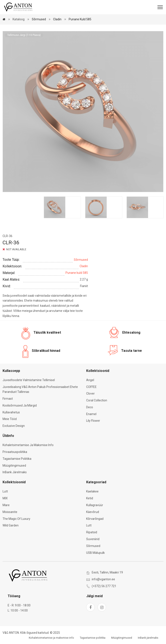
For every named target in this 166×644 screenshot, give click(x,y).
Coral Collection (97, 400)
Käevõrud (93, 512)
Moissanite (10, 512)
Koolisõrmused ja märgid (20, 405)
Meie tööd (10, 419)
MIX (5, 498)
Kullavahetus (11, 412)
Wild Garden (11, 525)
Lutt (5, 491)
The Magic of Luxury (16, 519)
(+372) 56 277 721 (104, 586)
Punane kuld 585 (80, 19)
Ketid (90, 498)
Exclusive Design (14, 426)
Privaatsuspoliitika (15, 452)
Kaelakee (92, 491)
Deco (90, 407)
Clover (90, 393)
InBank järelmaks (15, 472)
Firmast (8, 399)
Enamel (91, 414)
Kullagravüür (95, 505)
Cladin (57, 19)
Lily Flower (93, 421)
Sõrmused (39, 19)
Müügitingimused (14, 466)
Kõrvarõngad (95, 519)
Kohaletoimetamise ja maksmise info (28, 445)
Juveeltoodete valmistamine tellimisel (29, 380)
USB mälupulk (95, 553)
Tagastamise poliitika (17, 459)
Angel (90, 380)
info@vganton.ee (103, 579)
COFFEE (91, 387)
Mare (6, 505)
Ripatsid (92, 532)
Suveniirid (93, 539)
